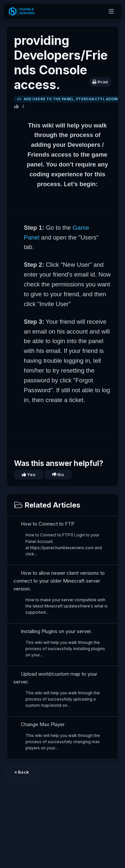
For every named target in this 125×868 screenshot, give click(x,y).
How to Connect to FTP (61, 539)
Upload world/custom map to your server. (61, 690)
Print (100, 82)
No (58, 474)
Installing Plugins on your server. (61, 643)
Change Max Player (61, 736)
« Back (22, 772)
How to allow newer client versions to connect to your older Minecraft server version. (61, 593)
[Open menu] (111, 12)
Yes (29, 474)
